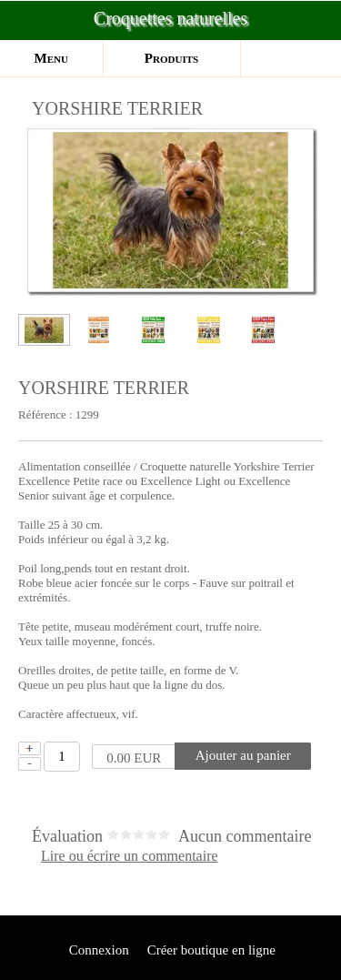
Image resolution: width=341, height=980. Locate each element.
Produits (171, 58)
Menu (51, 58)
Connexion (97, 950)
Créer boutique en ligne (211, 950)
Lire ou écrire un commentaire (130, 856)
